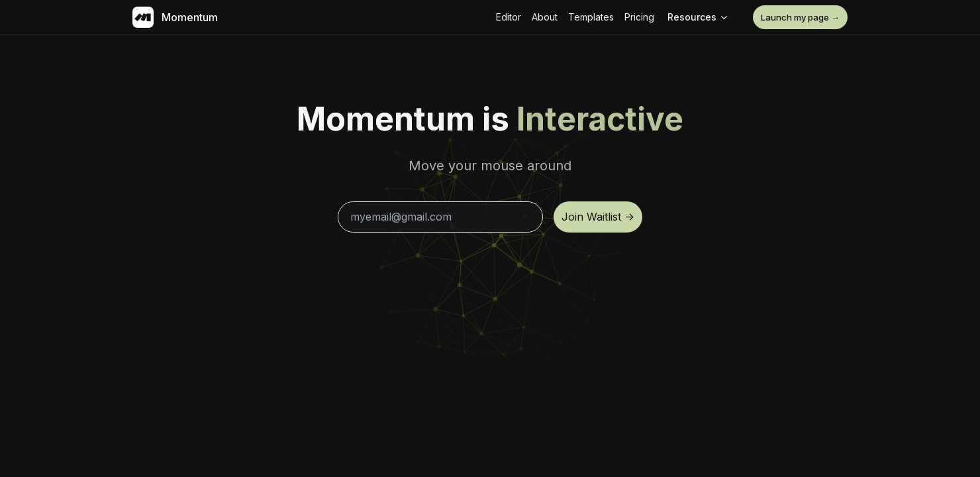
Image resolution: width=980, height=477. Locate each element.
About (545, 17)
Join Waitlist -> (598, 217)
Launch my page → (800, 17)
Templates (591, 17)
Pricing (639, 17)
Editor (509, 17)
